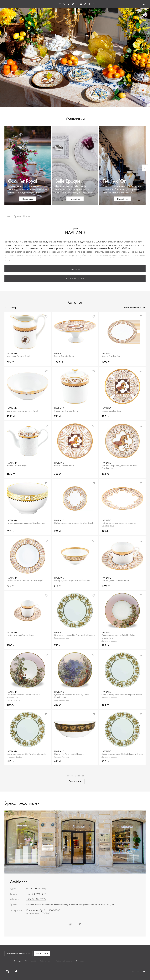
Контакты (80, 961)
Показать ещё (75, 781)
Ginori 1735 (109, 905)
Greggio (66, 905)
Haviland (39, 905)
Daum (100, 905)
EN (139, 972)
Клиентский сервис (64, 961)
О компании (30, 961)
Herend (59, 905)
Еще (8, 260)
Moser (94, 905)
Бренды (17, 216)
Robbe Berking (77, 905)
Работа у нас (46, 961)
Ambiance (19, 882)
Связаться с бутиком (75, 278)
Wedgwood (49, 905)
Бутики (7, 961)
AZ (133, 972)
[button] (45, 209)
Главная (8, 216)
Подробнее (75, 269)
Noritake (30, 905)
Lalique (87, 905)
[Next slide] (145, 168)
